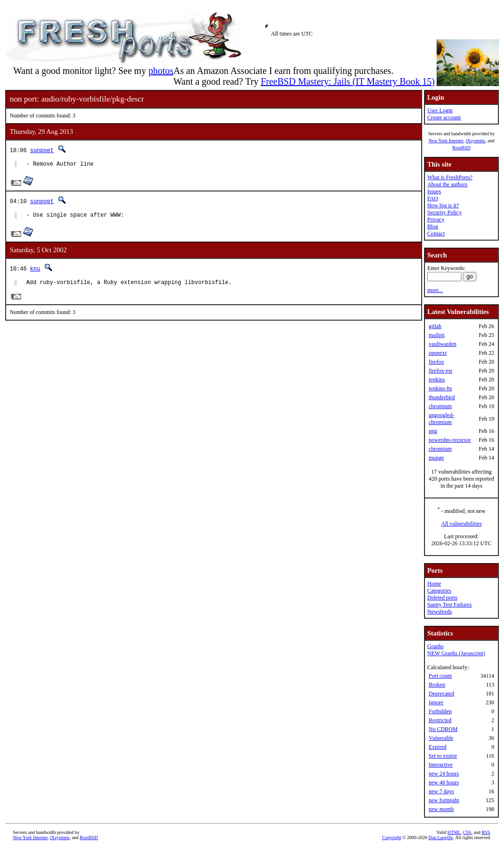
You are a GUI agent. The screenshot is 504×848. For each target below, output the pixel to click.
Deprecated (442, 694)
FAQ (433, 198)
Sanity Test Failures (449, 605)
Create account (444, 117)
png (433, 431)
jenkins (437, 380)
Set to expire (443, 756)
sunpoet (42, 150)
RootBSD (462, 148)
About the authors (447, 184)
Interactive (441, 765)
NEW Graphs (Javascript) (456, 653)
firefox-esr (441, 371)
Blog (433, 227)
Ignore (436, 702)
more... (435, 290)
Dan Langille (441, 837)
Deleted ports (442, 598)
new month (441, 809)
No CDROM (443, 729)
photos (161, 71)
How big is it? (443, 205)
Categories (439, 591)
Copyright (392, 837)
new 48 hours (444, 782)
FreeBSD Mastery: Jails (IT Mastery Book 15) (348, 81)
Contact (436, 234)
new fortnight (444, 800)
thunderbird (442, 397)
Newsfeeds (440, 612)
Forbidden (440, 711)
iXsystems (475, 141)
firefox (436, 362)
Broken (437, 685)
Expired (438, 747)
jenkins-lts (440, 388)
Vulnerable (441, 738)
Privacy (436, 219)
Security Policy (445, 212)
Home (434, 584)
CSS (467, 832)
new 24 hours (444, 774)
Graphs (435, 646)
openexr (438, 353)
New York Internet (446, 141)
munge (436, 458)
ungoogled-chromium (442, 419)
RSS (486, 832)
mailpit (437, 335)
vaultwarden (442, 344)
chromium (440, 406)
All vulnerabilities (462, 524)
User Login (440, 110)
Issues (434, 191)
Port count (440, 676)
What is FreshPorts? (450, 177)
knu (35, 271)
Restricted (440, 720)
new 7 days (441, 791)
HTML (454, 832)
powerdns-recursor (450, 440)
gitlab (435, 326)
